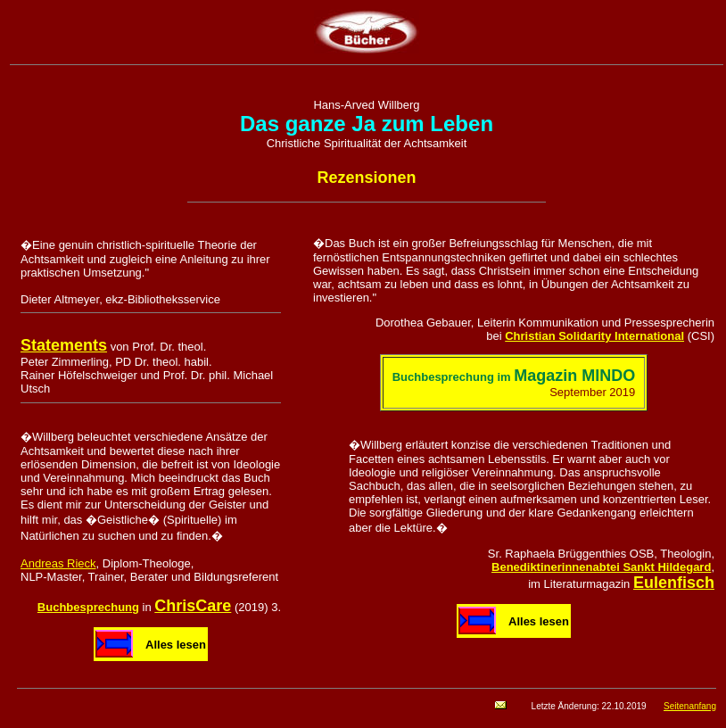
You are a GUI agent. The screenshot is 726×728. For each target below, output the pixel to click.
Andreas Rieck (58, 563)
